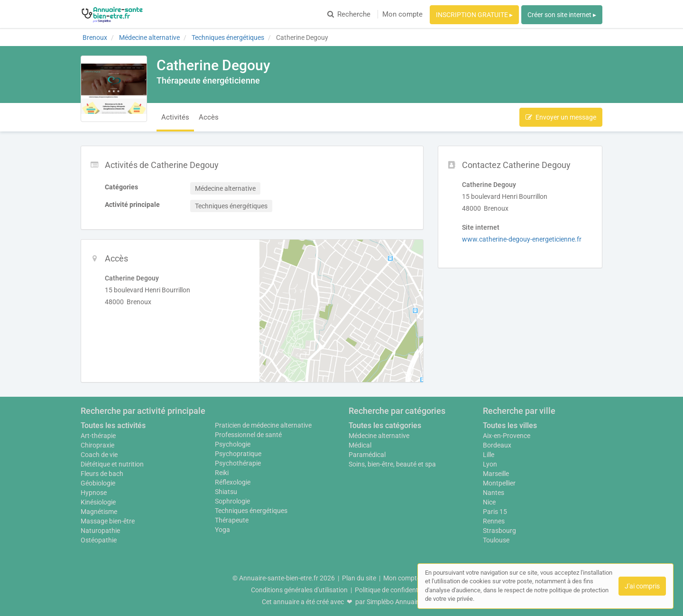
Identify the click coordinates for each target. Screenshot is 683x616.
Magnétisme (99, 512)
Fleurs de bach (102, 474)
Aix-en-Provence (507, 436)
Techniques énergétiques (251, 511)
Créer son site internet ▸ (562, 15)
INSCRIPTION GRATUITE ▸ (474, 15)
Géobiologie (98, 483)
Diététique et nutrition (112, 464)
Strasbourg (499, 531)
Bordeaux (497, 445)
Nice (489, 502)
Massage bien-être (108, 521)
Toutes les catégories (385, 425)
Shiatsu (226, 492)
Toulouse (496, 540)
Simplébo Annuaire (394, 602)
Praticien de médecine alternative (263, 425)
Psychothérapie (238, 463)
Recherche (349, 14)
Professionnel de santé (248, 435)
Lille (489, 455)
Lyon (490, 464)
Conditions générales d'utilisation (299, 590)
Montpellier (499, 483)
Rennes (494, 521)
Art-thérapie (98, 436)
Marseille (496, 474)
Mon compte (402, 14)
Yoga (222, 530)
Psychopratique (238, 454)
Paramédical (367, 455)
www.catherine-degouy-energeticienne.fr (522, 239)
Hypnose (94, 493)
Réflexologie (233, 482)
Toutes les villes (510, 425)
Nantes (494, 493)
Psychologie (233, 444)
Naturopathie (100, 531)
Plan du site (359, 578)
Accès (209, 117)
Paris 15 (495, 512)
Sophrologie (232, 501)
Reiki (222, 473)
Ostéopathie (99, 540)
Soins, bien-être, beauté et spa (392, 464)
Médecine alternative (379, 436)
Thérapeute (232, 520)
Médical (360, 445)
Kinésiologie (98, 502)
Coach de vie (99, 455)
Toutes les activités (113, 425)
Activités (175, 117)
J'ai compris (642, 586)
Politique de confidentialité (393, 590)
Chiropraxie (97, 445)
